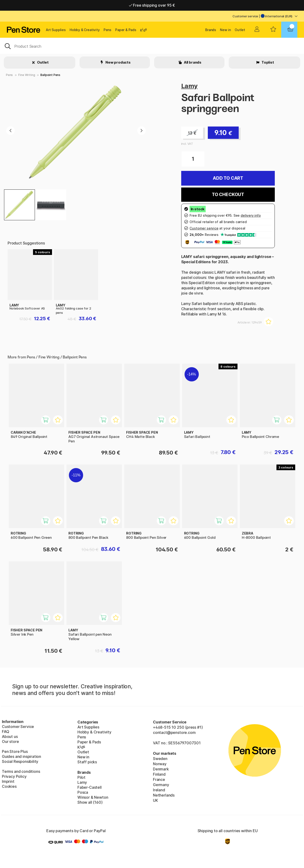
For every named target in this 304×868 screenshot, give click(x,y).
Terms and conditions (21, 771)
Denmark (161, 769)
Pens (107, 30)
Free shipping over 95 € (152, 5)
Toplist (267, 62)
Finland (159, 774)
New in (225, 30)
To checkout (228, 195)
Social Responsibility (20, 761)
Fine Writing (27, 75)
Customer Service (18, 727)
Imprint (8, 781)
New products (118, 62)
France (159, 779)
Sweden (160, 759)
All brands (192, 62)
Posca (83, 792)
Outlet (240, 30)
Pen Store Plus (15, 751)
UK (155, 800)
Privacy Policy (14, 776)
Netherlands (164, 795)
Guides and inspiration (21, 756)
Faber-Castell (90, 787)
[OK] (152, 46)
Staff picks (87, 762)
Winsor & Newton (93, 797)
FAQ (5, 732)
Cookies (9, 786)
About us (10, 737)
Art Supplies (56, 30)
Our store (10, 741)
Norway (160, 764)
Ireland (159, 790)
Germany (161, 785)
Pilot (81, 777)
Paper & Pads (126, 30)
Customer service (245, 16)
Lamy (189, 86)
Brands (211, 30)
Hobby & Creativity (85, 30)
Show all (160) (90, 802)
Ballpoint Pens (50, 75)
